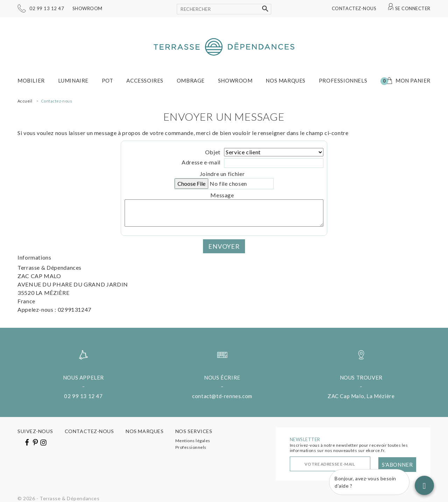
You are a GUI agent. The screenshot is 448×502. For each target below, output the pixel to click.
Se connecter (413, 8)
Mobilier (31, 80)
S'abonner (397, 465)
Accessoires (145, 80)
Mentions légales (193, 441)
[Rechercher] (224, 9)
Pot (108, 80)
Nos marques (286, 80)
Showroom (87, 8)
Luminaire (73, 80)
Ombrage (191, 80)
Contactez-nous (354, 8)
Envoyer (224, 246)
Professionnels (343, 80)
